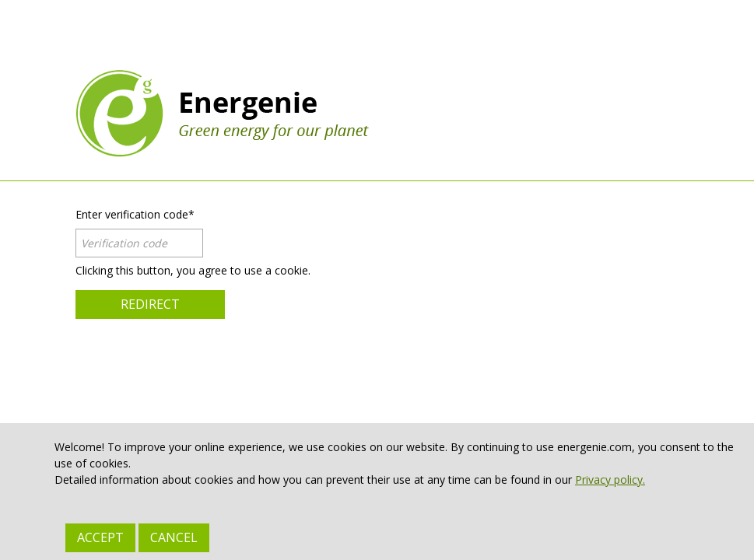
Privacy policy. (610, 479)
